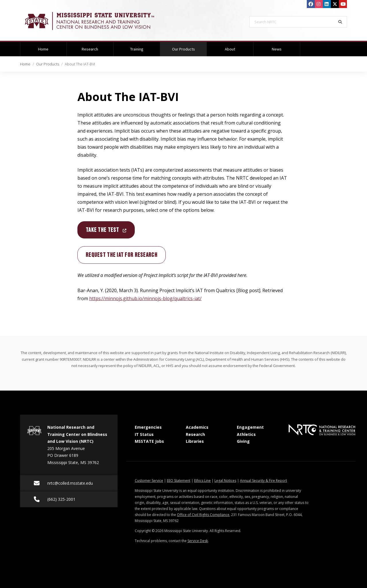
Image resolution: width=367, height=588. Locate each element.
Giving (243, 441)
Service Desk (198, 541)
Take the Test (106, 230)
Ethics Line (202, 481)
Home (43, 49)
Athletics (246, 434)
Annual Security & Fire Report (263, 481)
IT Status (144, 434)
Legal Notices (225, 481)
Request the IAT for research (122, 255)
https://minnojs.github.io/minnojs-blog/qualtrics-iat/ (145, 298)
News (277, 49)
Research (90, 49)
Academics (197, 427)
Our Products (189, 47)
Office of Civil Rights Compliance (203, 515)
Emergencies (148, 427)
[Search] (340, 22)
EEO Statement (179, 481)
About (230, 49)
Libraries (195, 441)
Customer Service (149, 481)
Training (137, 49)
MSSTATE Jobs (149, 441)
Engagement (250, 427)
